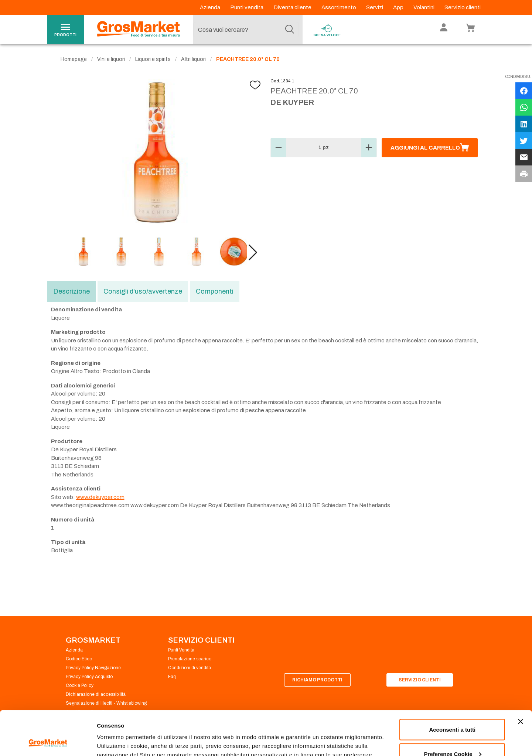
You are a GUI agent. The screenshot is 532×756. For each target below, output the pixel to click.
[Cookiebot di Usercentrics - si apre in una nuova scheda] (48, 742)
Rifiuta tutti (452, 736)
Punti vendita (247, 7)
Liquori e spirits (153, 59)
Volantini (424, 7)
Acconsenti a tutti (452, 688)
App (399, 7)
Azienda (211, 7)
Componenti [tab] (215, 291)
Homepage (74, 59)
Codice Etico (79, 659)
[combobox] (246, 30)
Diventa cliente (293, 7)
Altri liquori (193, 59)
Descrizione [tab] (71, 291)
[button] (253, 253)
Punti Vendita (181, 650)
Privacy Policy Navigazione (93, 668)
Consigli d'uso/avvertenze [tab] (143, 291)
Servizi (375, 7)
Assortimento (339, 7)
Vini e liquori (111, 59)
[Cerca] (290, 30)
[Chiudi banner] (521, 680)
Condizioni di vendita (190, 668)
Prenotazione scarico (190, 659)
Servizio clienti (463, 7)
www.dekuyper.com (100, 497)
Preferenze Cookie (121, 733)
